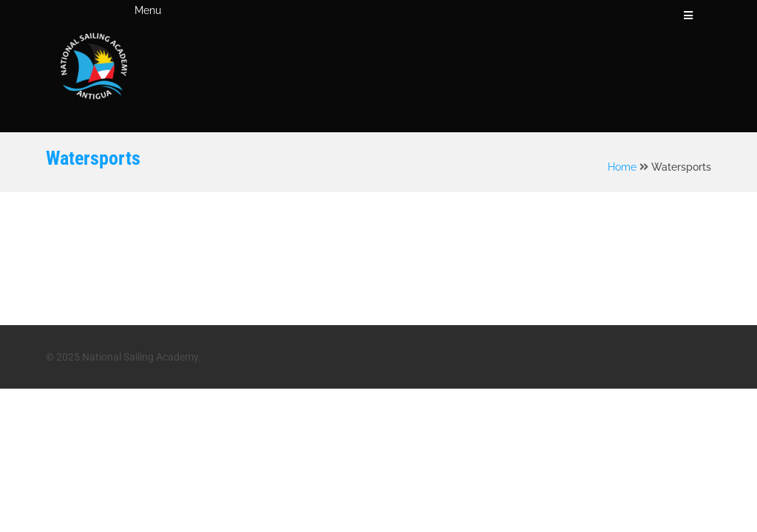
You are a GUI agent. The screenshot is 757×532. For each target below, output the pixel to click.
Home (622, 167)
